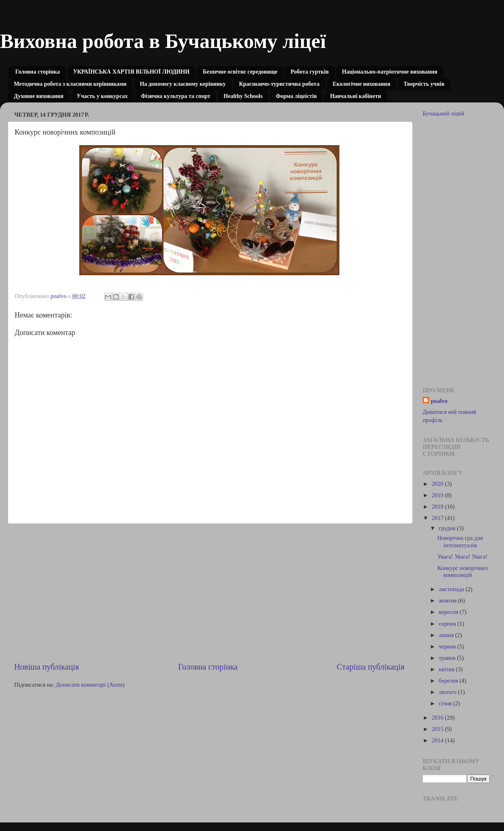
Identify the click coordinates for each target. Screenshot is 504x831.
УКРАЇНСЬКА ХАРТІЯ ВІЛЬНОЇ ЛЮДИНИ (131, 72)
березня (449, 681)
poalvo (439, 401)
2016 (438, 718)
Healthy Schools (243, 96)
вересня (449, 612)
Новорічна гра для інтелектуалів (460, 541)
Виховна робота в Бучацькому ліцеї (163, 41)
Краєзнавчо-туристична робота (279, 84)
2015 (438, 729)
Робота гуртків (310, 72)
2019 (438, 495)
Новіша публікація (47, 667)
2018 (438, 507)
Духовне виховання (39, 96)
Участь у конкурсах (102, 96)
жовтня (449, 600)
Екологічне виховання (361, 84)
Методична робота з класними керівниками (70, 84)
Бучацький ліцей (443, 113)
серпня (448, 624)
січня (446, 703)
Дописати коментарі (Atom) (90, 685)
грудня (448, 528)
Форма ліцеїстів (296, 96)
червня (448, 646)
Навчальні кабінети (356, 96)
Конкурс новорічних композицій (463, 571)
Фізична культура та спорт (176, 96)
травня (448, 658)
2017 (438, 518)
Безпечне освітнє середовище (240, 72)
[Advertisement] (209, 592)
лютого (449, 692)
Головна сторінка (38, 72)
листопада (452, 589)
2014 (438, 740)
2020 (438, 484)
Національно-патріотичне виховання (390, 72)
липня (447, 635)
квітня (448, 669)
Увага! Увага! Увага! (462, 557)
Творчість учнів (424, 84)
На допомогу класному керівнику (183, 84)
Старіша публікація (371, 667)
